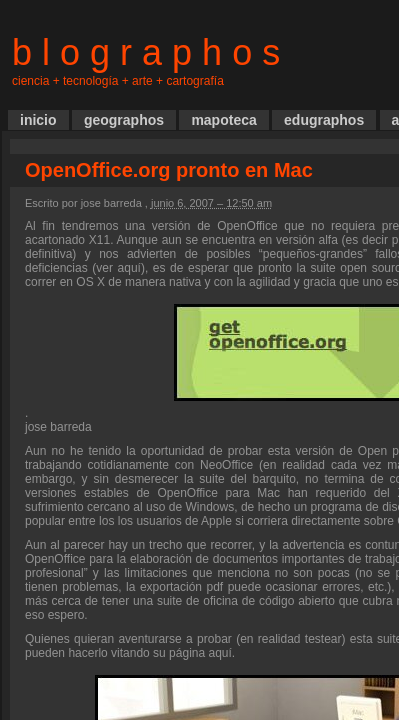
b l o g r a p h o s (146, 52)
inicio (38, 120)
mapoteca (223, 120)
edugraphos (324, 120)
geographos (124, 120)
